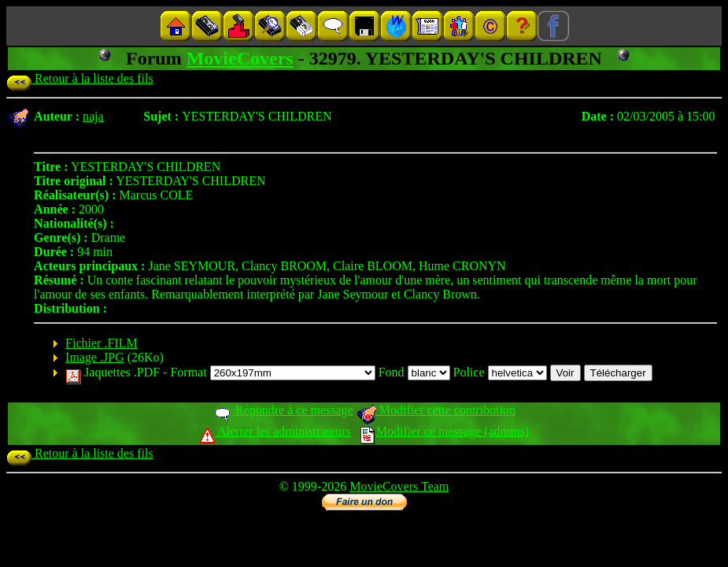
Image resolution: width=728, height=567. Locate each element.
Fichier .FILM (102, 343)
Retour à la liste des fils (80, 78)
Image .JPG (95, 357)
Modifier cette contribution (436, 410)
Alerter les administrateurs (275, 431)
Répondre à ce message (283, 410)
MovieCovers (240, 58)
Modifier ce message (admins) (445, 431)
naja (93, 116)
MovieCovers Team (399, 486)
